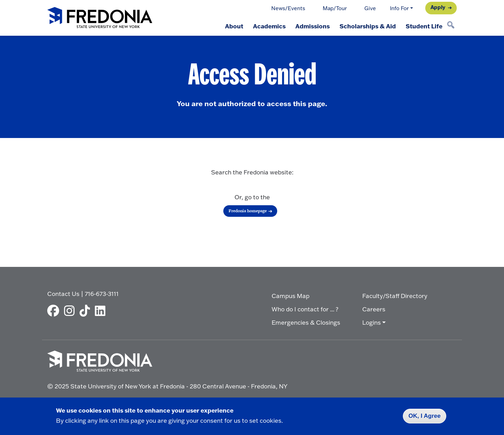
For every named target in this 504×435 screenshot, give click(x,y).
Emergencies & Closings (306, 322)
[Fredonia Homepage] (100, 18)
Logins (372, 322)
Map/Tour (335, 8)
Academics (269, 26)
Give (370, 8)
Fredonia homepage (248, 211)
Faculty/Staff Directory (395, 296)
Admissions (313, 26)
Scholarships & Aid (368, 26)
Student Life (424, 26)
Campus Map (290, 296)
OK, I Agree (425, 416)
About (234, 26)
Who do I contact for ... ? (305, 309)
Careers (374, 309)
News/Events (288, 8)
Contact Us (63, 294)
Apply (438, 7)
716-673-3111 (102, 294)
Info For (399, 8)
